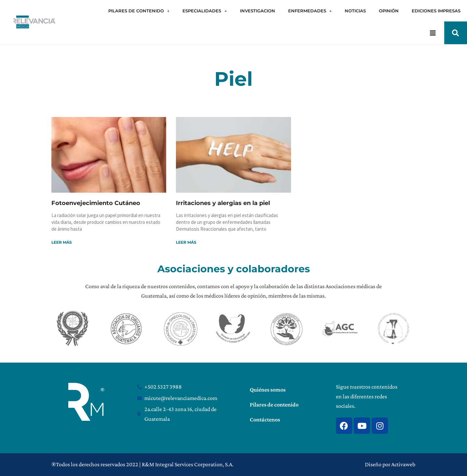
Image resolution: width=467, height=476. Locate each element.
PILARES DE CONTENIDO (139, 11)
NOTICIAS (355, 11)
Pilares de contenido (274, 405)
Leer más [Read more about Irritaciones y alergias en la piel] (186, 242)
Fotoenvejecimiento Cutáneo (96, 203)
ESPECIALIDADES (205, 11)
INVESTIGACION (258, 11)
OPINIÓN (389, 11)
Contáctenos (265, 419)
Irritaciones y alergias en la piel (223, 203)
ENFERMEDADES (310, 11)
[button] (456, 33)
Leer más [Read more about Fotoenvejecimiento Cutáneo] (62, 242)
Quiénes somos (268, 390)
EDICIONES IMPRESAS (436, 11)
